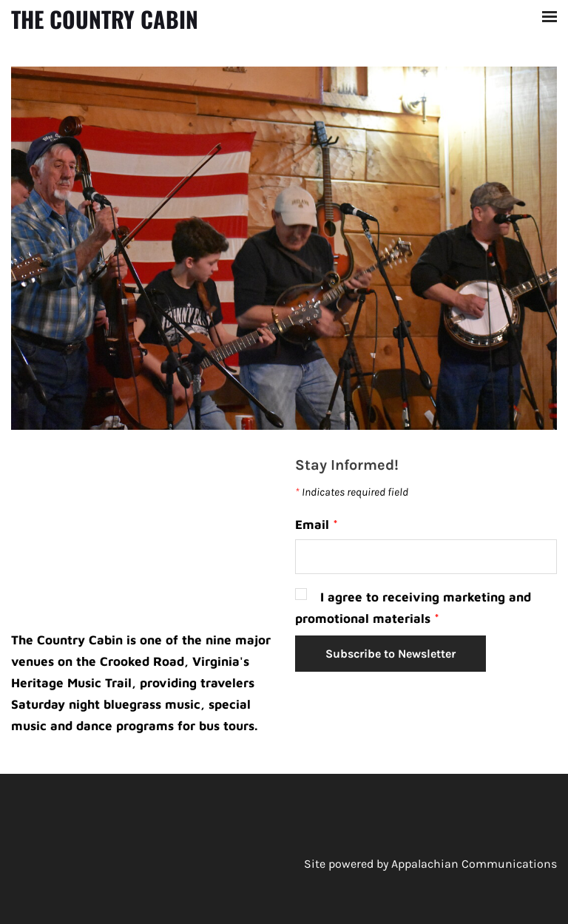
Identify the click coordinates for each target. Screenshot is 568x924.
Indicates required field (352, 492)
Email (317, 525)
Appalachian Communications (474, 864)
